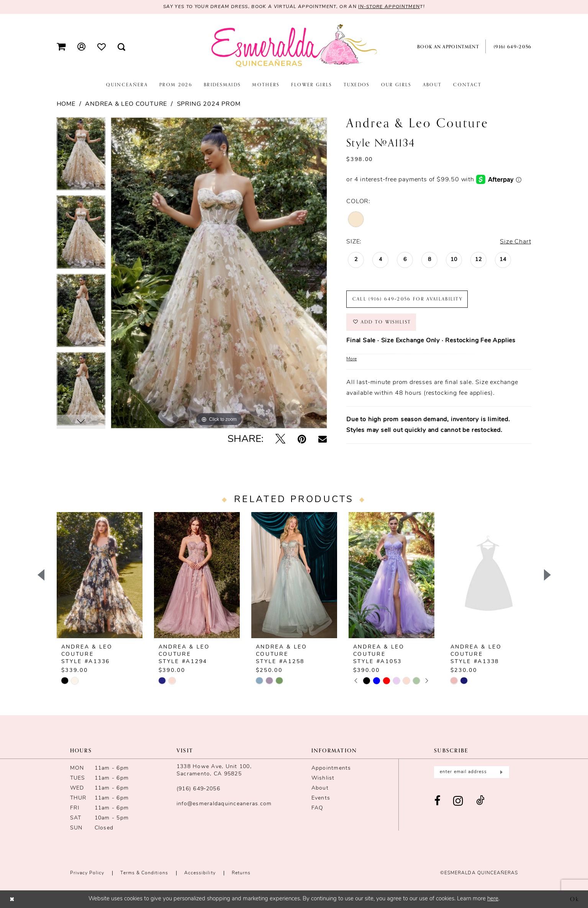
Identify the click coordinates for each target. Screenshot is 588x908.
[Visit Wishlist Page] (101, 46)
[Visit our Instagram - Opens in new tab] (458, 801)
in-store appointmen (389, 7)
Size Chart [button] (515, 242)
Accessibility (200, 873)
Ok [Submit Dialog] (575, 899)
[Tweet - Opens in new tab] (280, 440)
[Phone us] (511, 47)
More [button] (351, 359)
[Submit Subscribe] (501, 772)
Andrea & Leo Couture (126, 104)
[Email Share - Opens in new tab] (323, 440)
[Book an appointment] (447, 47)
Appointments (331, 768)
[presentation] (100, 575)
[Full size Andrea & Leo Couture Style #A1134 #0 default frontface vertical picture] (219, 273)
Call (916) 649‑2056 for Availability (408, 299)
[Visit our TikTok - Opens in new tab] (480, 801)
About (320, 788)
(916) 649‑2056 (198, 789)
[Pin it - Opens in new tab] (302, 440)
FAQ (318, 808)
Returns (241, 873)
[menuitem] (61, 47)
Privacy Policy (87, 873)
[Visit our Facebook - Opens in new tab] (438, 801)
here (493, 899)
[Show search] (121, 47)
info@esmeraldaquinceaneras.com (224, 804)
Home (66, 104)
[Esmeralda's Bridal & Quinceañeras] (294, 46)
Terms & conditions (144, 873)
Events (321, 798)
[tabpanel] (81, 157)
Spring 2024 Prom (209, 104)
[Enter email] (472, 772)
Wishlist (323, 778)
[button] (61, 47)
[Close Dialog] (12, 899)
